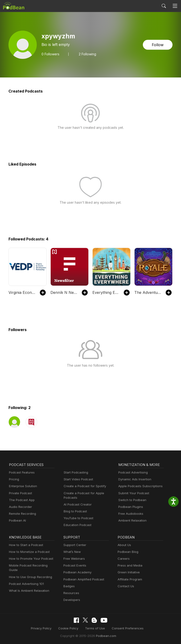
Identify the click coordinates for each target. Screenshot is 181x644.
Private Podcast (20, 493)
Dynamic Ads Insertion (134, 479)
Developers (71, 600)
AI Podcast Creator (77, 504)
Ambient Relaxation (132, 520)
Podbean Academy (76, 572)
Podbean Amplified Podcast (82, 579)
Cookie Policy (70, 628)
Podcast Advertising (132, 472)
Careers (123, 559)
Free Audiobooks (130, 514)
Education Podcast (77, 525)
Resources (71, 593)
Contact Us (125, 586)
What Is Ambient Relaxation (28, 586)
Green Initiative (128, 572)
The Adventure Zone (148, 292)
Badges (69, 586)
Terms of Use (95, 628)
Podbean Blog (127, 552)
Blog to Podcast (74, 511)
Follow (158, 45)
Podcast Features (21, 472)
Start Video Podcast (77, 479)
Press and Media (129, 565)
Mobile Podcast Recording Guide (32, 565)
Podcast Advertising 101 (26, 579)
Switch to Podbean (131, 500)
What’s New (72, 552)
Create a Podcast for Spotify (83, 486)
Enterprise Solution (22, 486)
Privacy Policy (44, 628)
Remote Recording (22, 514)
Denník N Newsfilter (64, 292)
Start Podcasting (75, 472)
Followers (50, 54)
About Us (124, 545)
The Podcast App (21, 500)
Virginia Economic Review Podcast (22, 292)
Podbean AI (17, 520)
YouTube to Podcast (78, 518)
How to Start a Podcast (25, 545)
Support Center (74, 545)
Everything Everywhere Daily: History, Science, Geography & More (106, 292)
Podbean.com (104, 635)
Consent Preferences (125, 628)
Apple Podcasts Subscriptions (139, 486)
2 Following (86, 54)
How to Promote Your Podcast (30, 559)
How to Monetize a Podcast (28, 552)
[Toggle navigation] (175, 6)
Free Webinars (74, 559)
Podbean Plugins (130, 507)
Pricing (14, 479)
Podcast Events (74, 565)
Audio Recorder (20, 507)
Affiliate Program (129, 579)
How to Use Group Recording (29, 572)
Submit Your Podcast (133, 493)
